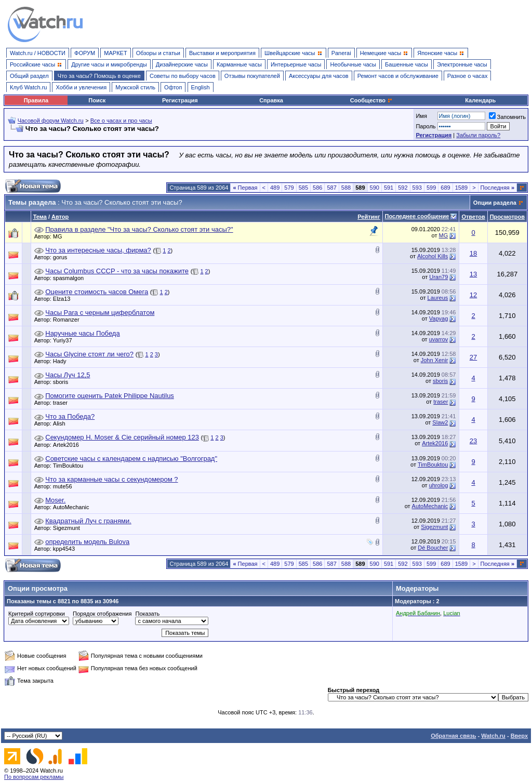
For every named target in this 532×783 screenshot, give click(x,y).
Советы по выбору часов (183, 76)
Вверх (519, 736)
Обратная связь (453, 736)
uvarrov (439, 339)
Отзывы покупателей (252, 76)
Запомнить (507, 117)
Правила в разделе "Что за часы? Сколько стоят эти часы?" (139, 229)
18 (473, 253)
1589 (461, 188)
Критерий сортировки (37, 614)
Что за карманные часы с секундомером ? (111, 479)
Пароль (425, 126)
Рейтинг (369, 217)
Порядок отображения (102, 614)
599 (431, 188)
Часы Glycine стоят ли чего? (89, 354)
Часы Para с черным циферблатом (100, 313)
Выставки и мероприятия (222, 53)
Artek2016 (69, 445)
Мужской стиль (135, 87)
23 (473, 441)
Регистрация (180, 100)
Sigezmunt (69, 528)
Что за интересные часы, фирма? (98, 250)
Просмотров (507, 217)
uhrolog (439, 485)
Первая (245, 188)
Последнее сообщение (417, 216)
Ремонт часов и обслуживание (398, 76)
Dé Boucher (433, 548)
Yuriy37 (65, 340)
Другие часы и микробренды (109, 64)
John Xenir (435, 360)
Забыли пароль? (478, 135)
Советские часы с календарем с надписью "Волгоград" (131, 459)
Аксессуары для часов (319, 76)
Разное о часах (468, 76)
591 (389, 188)
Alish (62, 423)
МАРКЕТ (115, 53)
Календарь (480, 100)
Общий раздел (29, 76)
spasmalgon (71, 278)
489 (275, 188)
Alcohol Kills (433, 256)
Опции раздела (495, 203)
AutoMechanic (74, 507)
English (201, 87)
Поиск (97, 100)
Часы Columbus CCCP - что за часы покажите (117, 271)
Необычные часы (353, 64)
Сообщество (371, 100)
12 (473, 295)
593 (417, 188)
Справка (271, 100)
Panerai (341, 53)
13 (473, 274)
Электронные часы (462, 64)
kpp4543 (66, 549)
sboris (63, 382)
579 (289, 188)
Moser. (55, 500)
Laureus (438, 298)
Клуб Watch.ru (28, 87)
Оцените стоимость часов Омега (97, 292)
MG (60, 236)
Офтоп (173, 87)
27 (473, 357)
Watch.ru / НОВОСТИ (38, 53)
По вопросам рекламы (34, 777)
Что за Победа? (70, 416)
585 (303, 188)
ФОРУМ (85, 53)
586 (317, 188)
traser (63, 403)
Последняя (497, 188)
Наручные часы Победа (82, 333)
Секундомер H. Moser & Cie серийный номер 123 (122, 437)
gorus (63, 257)
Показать (147, 614)
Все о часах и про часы (121, 121)
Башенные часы (407, 64)
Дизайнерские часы (182, 64)
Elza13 (64, 299)
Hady (62, 361)
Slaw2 (440, 422)
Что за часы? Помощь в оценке (99, 76)
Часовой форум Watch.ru (51, 121)
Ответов (473, 217)
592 (403, 188)
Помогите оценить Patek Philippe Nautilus (110, 396)
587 (331, 188)
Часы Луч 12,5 (68, 375)
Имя (421, 116)
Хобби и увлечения (81, 87)
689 (445, 188)
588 (346, 188)
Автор (60, 217)
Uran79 (438, 277)
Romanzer (69, 320)
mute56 (65, 486)
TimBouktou (71, 466)
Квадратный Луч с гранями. (88, 521)
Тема (40, 217)
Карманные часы (239, 64)
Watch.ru (493, 736)
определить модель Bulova (87, 542)
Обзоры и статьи (158, 53)
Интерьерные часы (296, 64)
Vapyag (439, 318)
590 (375, 188)
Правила (36, 100)
